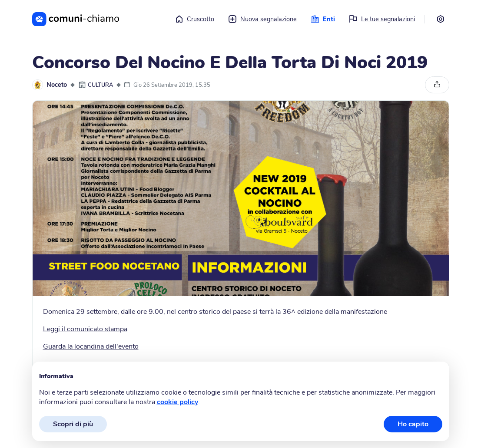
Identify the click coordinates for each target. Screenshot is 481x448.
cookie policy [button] (177, 402)
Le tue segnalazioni (382, 19)
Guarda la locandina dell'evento (91, 346)
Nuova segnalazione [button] (262, 19)
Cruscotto (194, 19)
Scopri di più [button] (73, 424)
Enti (323, 19)
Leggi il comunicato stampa (85, 329)
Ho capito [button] (413, 424)
